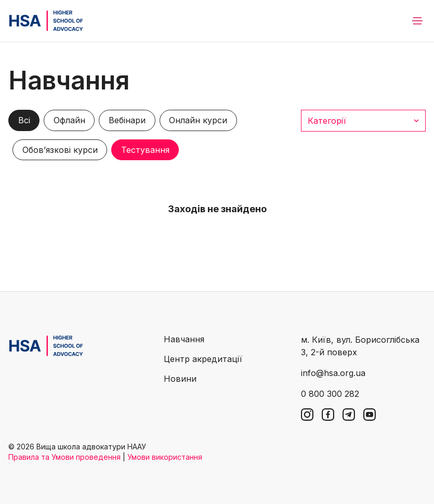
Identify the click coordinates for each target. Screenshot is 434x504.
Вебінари (127, 120)
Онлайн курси (198, 120)
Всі (24, 120)
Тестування (145, 150)
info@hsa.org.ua (333, 373)
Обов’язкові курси (60, 150)
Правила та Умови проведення (64, 457)
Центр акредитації (203, 359)
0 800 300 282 (330, 394)
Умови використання (165, 457)
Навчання (184, 339)
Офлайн (69, 120)
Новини (180, 379)
